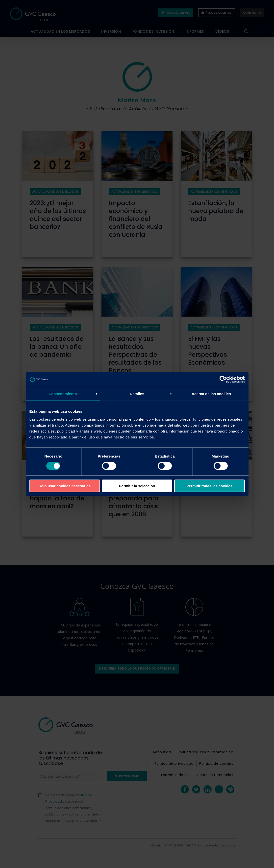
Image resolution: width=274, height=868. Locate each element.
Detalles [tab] (137, 394)
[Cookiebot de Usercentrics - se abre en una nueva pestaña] (223, 380)
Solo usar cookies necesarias (65, 486)
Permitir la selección (137, 486)
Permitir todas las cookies (209, 486)
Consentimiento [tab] (63, 394)
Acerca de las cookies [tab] (211, 394)
